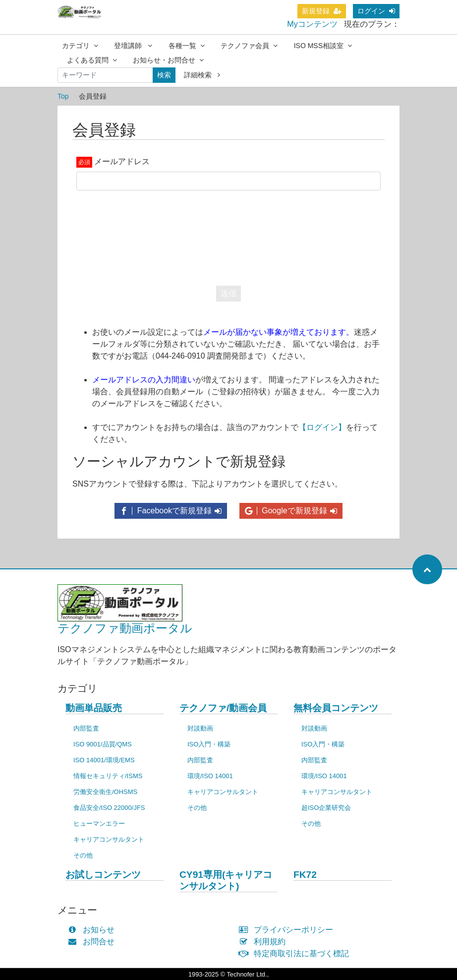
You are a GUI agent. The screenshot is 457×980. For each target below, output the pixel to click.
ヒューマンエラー (99, 824)
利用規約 (264, 942)
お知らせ (93, 930)
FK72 (305, 875)
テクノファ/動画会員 (223, 708)
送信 (228, 293)
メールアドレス (122, 161)
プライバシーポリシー (288, 930)
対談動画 (200, 728)
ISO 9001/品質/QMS (103, 744)
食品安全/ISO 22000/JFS (109, 808)
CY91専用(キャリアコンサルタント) (226, 880)
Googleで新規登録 (291, 511)
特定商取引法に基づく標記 (296, 953)
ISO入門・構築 (209, 744)
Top (63, 96)
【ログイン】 (322, 427)
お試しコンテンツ (103, 875)
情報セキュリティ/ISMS (108, 776)
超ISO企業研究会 (326, 808)
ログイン (376, 11)
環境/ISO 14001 (210, 776)
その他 (83, 855)
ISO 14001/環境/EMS (104, 760)
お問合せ (93, 942)
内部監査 (86, 728)
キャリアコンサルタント (109, 839)
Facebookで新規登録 (171, 511)
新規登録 (322, 11)
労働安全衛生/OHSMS (105, 792)
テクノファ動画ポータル (125, 628)
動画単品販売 (94, 708)
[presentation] (228, 236)
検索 (164, 75)
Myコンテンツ (312, 24)
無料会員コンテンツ (336, 708)
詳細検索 (202, 75)
